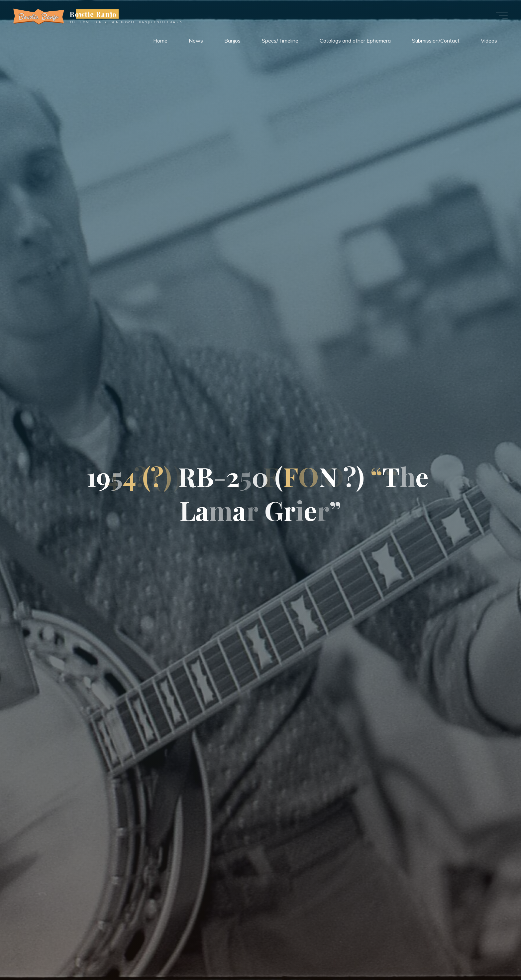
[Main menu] (502, 16)
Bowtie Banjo (93, 14)
